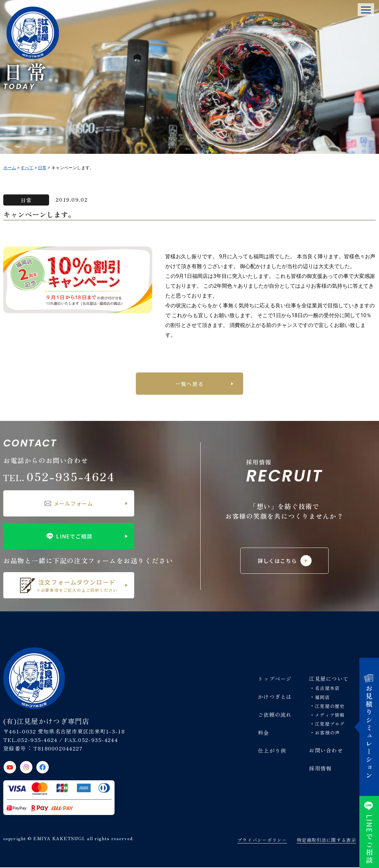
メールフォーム (69, 504)
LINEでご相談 (69, 537)
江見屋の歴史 (330, 707)
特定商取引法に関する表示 (326, 841)
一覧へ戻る (189, 384)
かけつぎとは (275, 697)
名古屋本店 (327, 689)
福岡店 (322, 698)
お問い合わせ (326, 750)
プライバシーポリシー (262, 841)
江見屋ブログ (330, 724)
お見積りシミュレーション (369, 727)
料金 (264, 733)
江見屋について (329, 679)
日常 (26, 200)
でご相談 (369, 832)
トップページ (275, 679)
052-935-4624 (59, 477)
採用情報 (320, 769)
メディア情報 (330, 715)
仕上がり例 (272, 751)
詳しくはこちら (285, 561)
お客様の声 (327, 733)
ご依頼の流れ (275, 715)
